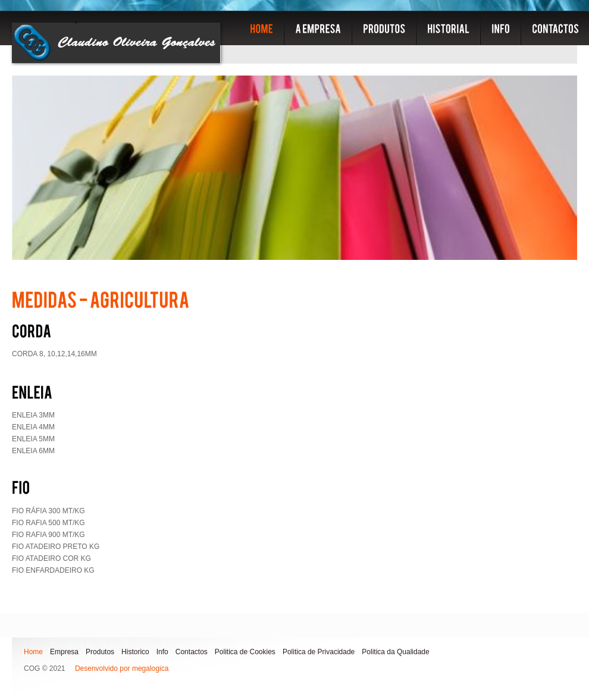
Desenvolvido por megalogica (122, 668)
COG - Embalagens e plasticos (116, 43)
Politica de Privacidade (319, 652)
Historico (135, 652)
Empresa (64, 652)
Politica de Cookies (245, 652)
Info (162, 652)
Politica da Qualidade (395, 652)
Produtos (100, 652)
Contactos (192, 652)
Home (33, 652)
